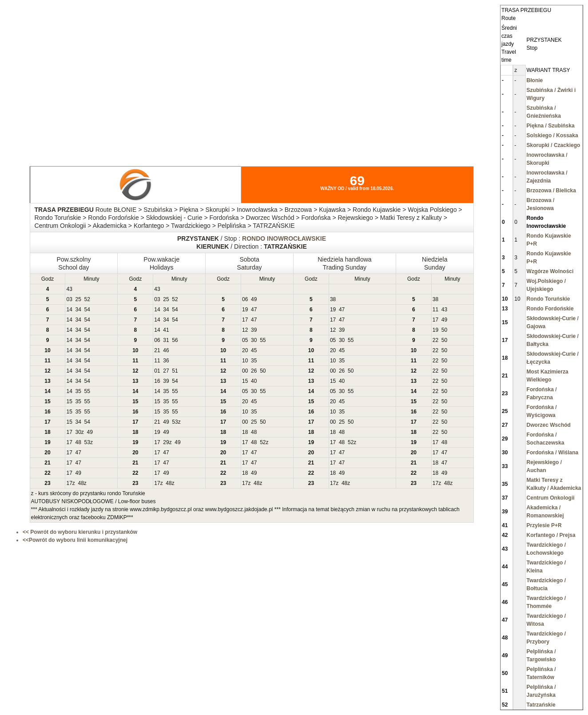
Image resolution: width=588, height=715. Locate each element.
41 (166, 330)
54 (87, 310)
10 (245, 361)
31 (166, 340)
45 (254, 350)
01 (157, 371)
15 (245, 381)
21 (157, 350)
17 (245, 320)
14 (69, 310)
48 (254, 432)
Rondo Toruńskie (548, 299)
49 (254, 299)
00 (245, 371)
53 (175, 422)
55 (263, 340)
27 (166, 371)
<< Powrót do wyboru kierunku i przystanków (80, 532)
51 (175, 371)
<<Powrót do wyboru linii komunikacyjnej (75, 540)
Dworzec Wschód (549, 425)
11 (435, 310)
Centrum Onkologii (551, 498)
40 (254, 381)
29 (166, 442)
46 (166, 350)
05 (245, 340)
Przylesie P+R (544, 525)
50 (444, 330)
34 (78, 310)
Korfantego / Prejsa (551, 535)
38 (333, 299)
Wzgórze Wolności (550, 271)
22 (435, 340)
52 (87, 299)
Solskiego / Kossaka (552, 135)
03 (69, 299)
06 (245, 299)
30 (254, 340)
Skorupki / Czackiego (554, 145)
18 (245, 432)
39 (254, 330)
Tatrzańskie (541, 705)
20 (245, 350)
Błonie (535, 80)
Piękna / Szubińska (551, 126)
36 (166, 361)
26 (254, 371)
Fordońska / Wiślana (553, 453)
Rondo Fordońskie (550, 309)
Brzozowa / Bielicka (551, 191)
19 (245, 310)
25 (78, 299)
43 (69, 289)
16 (157, 381)
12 (245, 330)
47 (254, 310)
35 (254, 361)
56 (175, 340)
